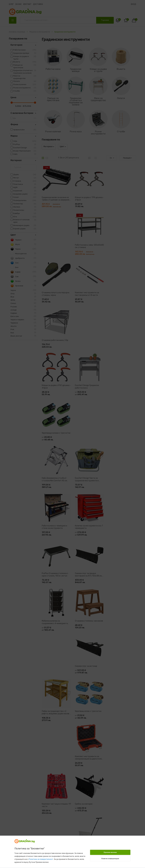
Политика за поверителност (41, 859)
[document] (72, 850)
